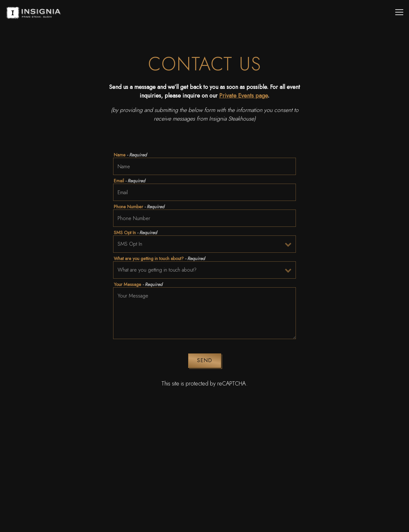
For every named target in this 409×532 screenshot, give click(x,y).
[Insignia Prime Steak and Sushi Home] (36, 12)
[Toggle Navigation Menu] (399, 12)
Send (205, 360)
